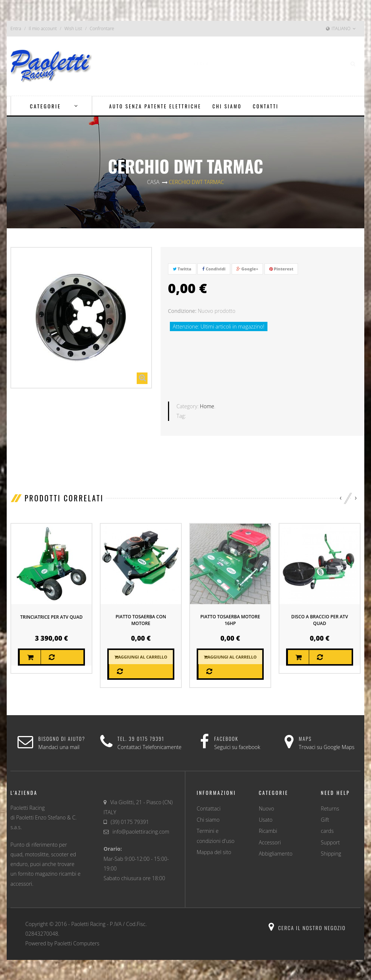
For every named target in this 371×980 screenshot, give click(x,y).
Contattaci (209, 808)
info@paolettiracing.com (141, 831)
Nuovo (267, 808)
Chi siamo (208, 819)
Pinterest (281, 269)
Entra (16, 28)
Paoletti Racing (88, 923)
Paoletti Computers (77, 943)
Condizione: (182, 311)
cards (327, 830)
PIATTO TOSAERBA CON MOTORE (141, 619)
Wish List (73, 28)
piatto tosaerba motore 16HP (230, 619)
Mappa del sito (214, 851)
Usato (266, 819)
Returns (330, 808)
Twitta (182, 269)
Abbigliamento (276, 853)
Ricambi (268, 830)
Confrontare (102, 28)
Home (207, 405)
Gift (325, 819)
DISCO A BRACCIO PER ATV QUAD (320, 619)
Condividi (214, 269)
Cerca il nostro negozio (307, 927)
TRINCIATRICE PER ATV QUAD (51, 616)
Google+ (248, 269)
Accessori (270, 842)
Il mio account (43, 28)
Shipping (331, 853)
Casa (153, 182)
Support (330, 842)
